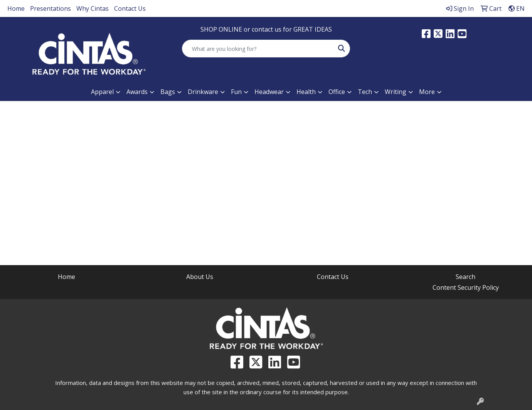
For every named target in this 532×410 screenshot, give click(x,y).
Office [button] (337, 92)
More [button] (427, 92)
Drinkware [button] (203, 92)
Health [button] (306, 92)
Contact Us (130, 8)
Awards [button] (137, 92)
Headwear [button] (269, 92)
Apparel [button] (102, 92)
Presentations (51, 8)
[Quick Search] (258, 49)
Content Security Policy (466, 287)
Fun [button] (236, 92)
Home (16, 8)
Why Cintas (93, 8)
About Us (200, 277)
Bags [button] (168, 92)
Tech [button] (365, 92)
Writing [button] (396, 92)
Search (465, 277)
